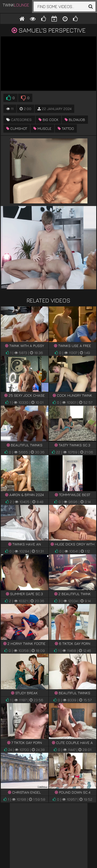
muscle (42, 128)
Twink (16, 5)
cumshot (17, 128)
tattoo (66, 128)
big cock (48, 120)
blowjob (75, 120)
